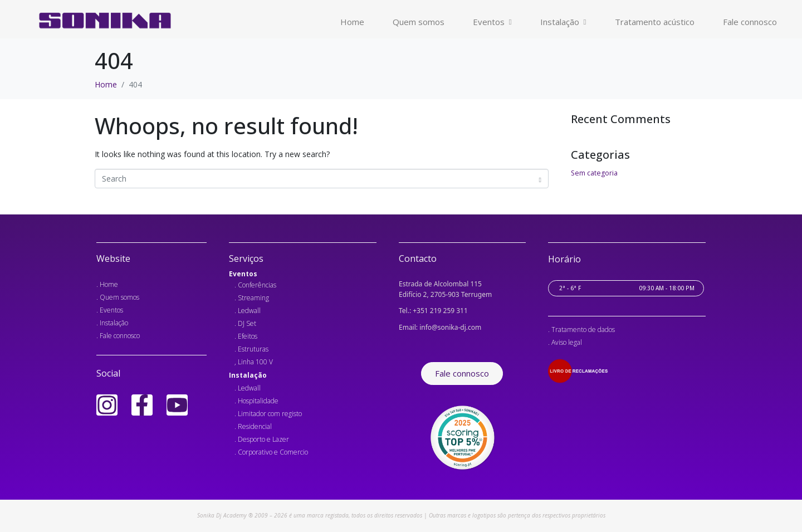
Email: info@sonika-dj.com (440, 327)
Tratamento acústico (655, 22)
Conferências (257, 285)
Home (352, 22)
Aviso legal (567, 342)
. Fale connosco (118, 336)
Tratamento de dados (583, 330)
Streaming (253, 298)
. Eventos (110, 310)
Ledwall (249, 311)
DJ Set (247, 323)
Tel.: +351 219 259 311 (433, 311)
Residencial (255, 426)
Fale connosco (750, 22)
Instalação (563, 22)
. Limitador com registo (268, 414)
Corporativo (255, 452)
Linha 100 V (255, 362)
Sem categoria (594, 173)
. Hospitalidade (256, 401)
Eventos (492, 22)
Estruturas (253, 349)
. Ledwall (248, 388)
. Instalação (112, 323)
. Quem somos (118, 297)
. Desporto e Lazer (262, 439)
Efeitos (248, 336)
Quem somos (419, 22)
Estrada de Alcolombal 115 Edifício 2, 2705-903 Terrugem (445, 289)
